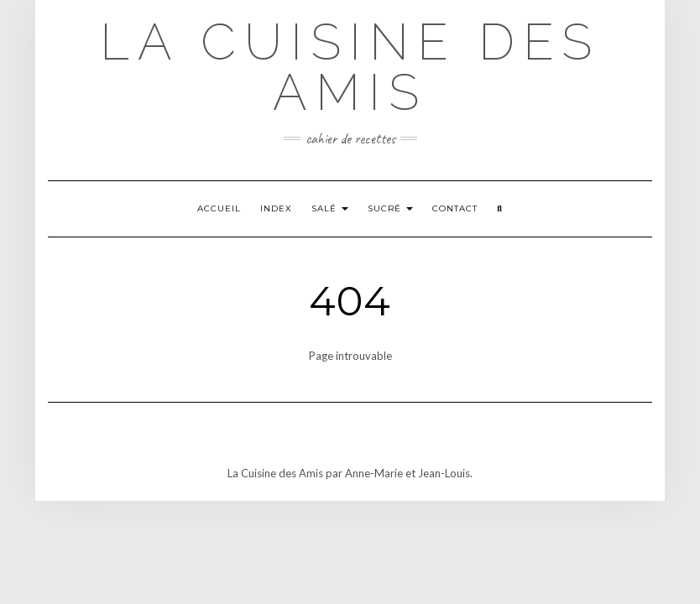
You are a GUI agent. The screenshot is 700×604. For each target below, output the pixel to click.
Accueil (219, 208)
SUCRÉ (390, 208)
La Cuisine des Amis (350, 67)
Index (276, 208)
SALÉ (330, 208)
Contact (455, 208)
